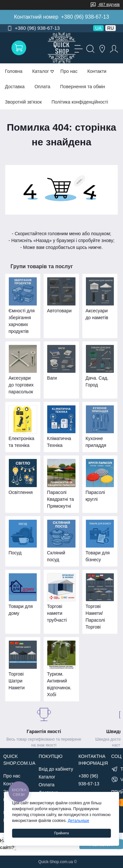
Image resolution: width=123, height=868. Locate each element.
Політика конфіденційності (80, 102)
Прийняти (61, 833)
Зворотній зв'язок (23, 102)
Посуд (15, 553)
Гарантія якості (44, 731)
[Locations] (101, 48)
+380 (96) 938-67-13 (85, 17)
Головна (14, 71)
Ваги (52, 378)
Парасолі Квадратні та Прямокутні (60, 499)
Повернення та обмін (82, 87)
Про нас (69, 71)
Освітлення (21, 492)
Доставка (15, 87)
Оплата (42, 87)
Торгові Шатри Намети (17, 681)
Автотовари (59, 311)
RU (111, 28)
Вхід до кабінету (56, 769)
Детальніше (79, 821)
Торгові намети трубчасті (57, 613)
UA (98, 28)
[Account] (113, 48)
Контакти (97, 71)
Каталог (47, 777)
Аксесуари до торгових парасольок (21, 385)
